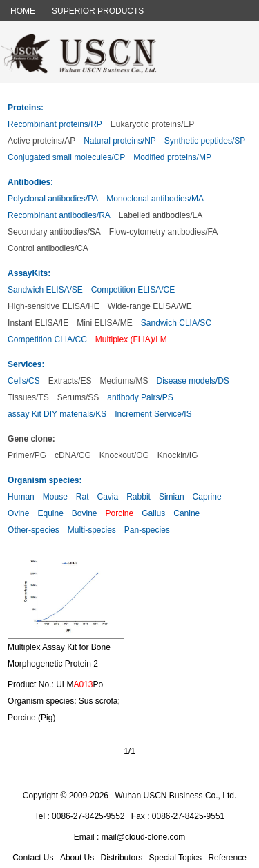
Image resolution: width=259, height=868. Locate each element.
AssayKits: (29, 273)
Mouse (55, 497)
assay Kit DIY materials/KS (57, 414)
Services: (26, 364)
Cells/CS (24, 381)
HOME (23, 11)
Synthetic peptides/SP (205, 141)
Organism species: (45, 480)
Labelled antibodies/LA (161, 215)
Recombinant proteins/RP (55, 124)
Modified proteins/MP (172, 157)
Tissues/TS (28, 397)
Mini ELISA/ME (105, 323)
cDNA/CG (73, 455)
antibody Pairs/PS (140, 397)
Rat (83, 497)
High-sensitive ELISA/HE (54, 306)
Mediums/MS (124, 381)
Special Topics (176, 858)
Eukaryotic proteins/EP (152, 124)
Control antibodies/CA (48, 248)
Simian (172, 497)
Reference (227, 858)
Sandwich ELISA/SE (45, 290)
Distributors (122, 858)
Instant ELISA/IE (38, 323)
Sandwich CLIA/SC (176, 323)
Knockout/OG (124, 455)
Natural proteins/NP (120, 141)
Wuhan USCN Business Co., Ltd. (175, 796)
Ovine (18, 513)
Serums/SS (78, 397)
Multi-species (92, 530)
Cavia (108, 497)
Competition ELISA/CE (133, 290)
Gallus (153, 513)
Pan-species (147, 530)
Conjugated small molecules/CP (66, 157)
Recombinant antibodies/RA (59, 215)
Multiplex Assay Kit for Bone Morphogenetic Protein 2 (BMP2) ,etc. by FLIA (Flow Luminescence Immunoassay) (63, 659)
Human (21, 497)
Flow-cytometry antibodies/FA (163, 232)
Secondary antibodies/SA (54, 232)
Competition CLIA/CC (47, 339)
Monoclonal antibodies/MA (155, 199)
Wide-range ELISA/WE (150, 306)
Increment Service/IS (153, 414)
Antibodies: (30, 182)
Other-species (33, 530)
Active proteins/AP (41, 141)
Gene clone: (31, 439)
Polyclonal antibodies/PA (53, 199)
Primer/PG (27, 455)
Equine (50, 513)
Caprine (207, 497)
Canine (186, 513)
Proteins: (26, 108)
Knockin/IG (178, 455)
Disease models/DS (192, 381)
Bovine (85, 513)
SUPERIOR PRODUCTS (98, 11)
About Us (77, 858)
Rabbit (138, 497)
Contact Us (33, 858)
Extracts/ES (70, 381)
